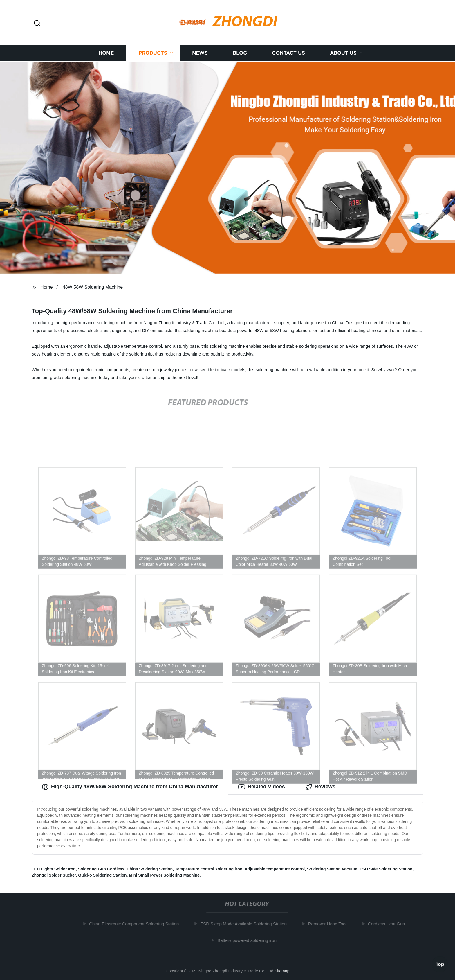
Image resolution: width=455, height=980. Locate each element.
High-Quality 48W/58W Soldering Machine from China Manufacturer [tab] (130, 787)
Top (440, 965)
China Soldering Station (150, 869)
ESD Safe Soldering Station (386, 869)
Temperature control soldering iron (209, 869)
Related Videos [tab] (262, 787)
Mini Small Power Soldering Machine (164, 875)
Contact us (288, 52)
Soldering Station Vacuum (332, 869)
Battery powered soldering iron (249, 940)
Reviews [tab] (320, 787)
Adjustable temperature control (275, 869)
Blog (240, 52)
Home (106, 52)
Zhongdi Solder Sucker (54, 875)
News (200, 52)
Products (153, 52)
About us (343, 52)
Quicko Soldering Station (102, 875)
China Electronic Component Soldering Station (136, 924)
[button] (37, 24)
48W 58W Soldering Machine (93, 287)
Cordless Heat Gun (388, 924)
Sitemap (282, 971)
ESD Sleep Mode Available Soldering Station (245, 924)
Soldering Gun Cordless (101, 869)
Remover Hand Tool (329, 924)
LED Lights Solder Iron (54, 869)
